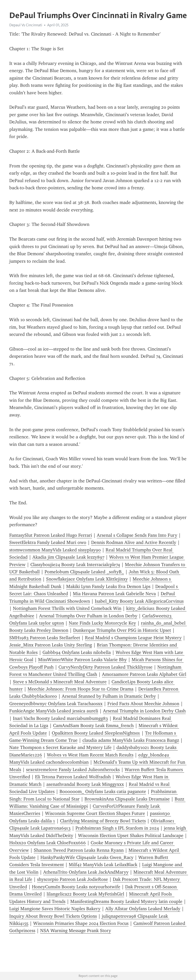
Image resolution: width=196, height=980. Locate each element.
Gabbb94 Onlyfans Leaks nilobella (77, 652)
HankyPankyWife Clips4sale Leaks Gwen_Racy (87, 857)
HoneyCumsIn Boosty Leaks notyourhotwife (76, 887)
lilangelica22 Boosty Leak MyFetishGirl (85, 894)
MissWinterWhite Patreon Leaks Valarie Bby (82, 660)
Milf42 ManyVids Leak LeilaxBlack (103, 865)
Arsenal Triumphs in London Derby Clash (144, 711)
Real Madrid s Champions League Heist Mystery (133, 638)
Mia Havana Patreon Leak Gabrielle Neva (114, 594)
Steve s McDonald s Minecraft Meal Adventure (60, 682)
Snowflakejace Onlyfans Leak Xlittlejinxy (87, 579)
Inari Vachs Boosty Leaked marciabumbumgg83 (60, 718)
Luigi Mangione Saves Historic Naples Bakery (55, 909)
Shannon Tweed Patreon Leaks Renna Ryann (79, 850)
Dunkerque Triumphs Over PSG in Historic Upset (122, 630)
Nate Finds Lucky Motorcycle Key (102, 623)
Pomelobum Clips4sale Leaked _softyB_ (84, 572)
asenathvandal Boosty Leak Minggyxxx (85, 784)
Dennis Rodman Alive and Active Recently (134, 542)
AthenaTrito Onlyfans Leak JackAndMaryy (86, 872)
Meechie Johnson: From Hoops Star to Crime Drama (80, 689)
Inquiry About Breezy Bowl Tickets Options (53, 916)
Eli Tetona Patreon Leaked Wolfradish (73, 777)
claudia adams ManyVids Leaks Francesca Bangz (131, 740)
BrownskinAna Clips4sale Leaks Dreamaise (127, 799)
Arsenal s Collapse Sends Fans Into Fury (137, 535)
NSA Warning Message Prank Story (76, 931)
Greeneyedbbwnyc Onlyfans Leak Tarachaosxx (56, 704)
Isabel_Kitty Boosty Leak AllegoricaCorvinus (139, 601)
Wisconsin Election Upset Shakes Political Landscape (131, 836)
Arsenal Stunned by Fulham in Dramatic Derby (109, 696)
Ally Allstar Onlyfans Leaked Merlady (143, 909)
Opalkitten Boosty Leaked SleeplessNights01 (96, 733)
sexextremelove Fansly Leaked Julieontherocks (73, 770)
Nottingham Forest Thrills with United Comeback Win (67, 608)
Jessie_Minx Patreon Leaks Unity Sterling (51, 645)
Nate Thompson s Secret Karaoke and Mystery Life (60, 747)
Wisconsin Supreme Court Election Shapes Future (95, 813)
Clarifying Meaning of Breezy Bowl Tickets (103, 821)
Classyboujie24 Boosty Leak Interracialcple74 (75, 565)
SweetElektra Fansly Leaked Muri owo (48, 542)
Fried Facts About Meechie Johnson (143, 704)
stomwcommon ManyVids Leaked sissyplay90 (55, 550)
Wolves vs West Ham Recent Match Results (90, 755)
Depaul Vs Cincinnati (26, 25)
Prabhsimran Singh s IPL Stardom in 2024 (117, 828)
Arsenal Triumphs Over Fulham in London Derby (88, 616)
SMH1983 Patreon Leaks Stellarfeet (45, 638)
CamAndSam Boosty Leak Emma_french (93, 726)
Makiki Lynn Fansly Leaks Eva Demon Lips (108, 586)
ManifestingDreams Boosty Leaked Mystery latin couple (126, 901)
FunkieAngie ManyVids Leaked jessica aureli (54, 711)
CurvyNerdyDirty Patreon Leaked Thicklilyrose (105, 667)
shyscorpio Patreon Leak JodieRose (73, 879)
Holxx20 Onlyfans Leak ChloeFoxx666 (48, 843)
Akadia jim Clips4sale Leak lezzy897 (68, 557)
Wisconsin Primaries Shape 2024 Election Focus (81, 923)
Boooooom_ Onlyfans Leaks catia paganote (103, 791)
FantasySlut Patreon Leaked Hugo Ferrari (51, 535)
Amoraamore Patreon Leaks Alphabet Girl (144, 674)
